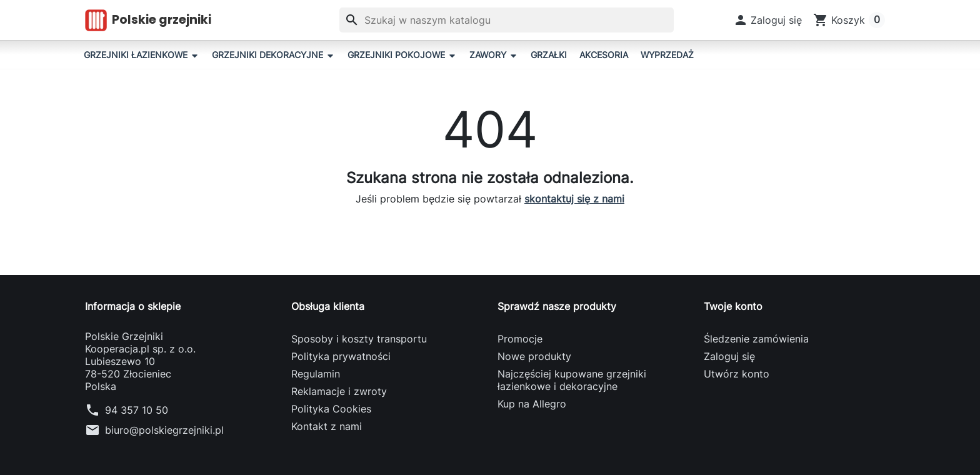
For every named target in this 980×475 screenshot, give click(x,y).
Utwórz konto (737, 374)
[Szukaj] (507, 20)
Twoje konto (733, 306)
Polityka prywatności (341, 356)
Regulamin (316, 374)
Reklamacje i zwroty (339, 391)
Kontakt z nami (327, 426)
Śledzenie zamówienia (756, 339)
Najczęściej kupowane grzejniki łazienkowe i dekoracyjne (572, 380)
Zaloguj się (729, 356)
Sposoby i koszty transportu (359, 339)
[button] (768, 20)
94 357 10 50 (137, 410)
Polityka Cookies (331, 409)
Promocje (520, 339)
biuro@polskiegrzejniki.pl (164, 430)
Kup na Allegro (532, 404)
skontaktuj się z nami (574, 199)
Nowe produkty (534, 356)
